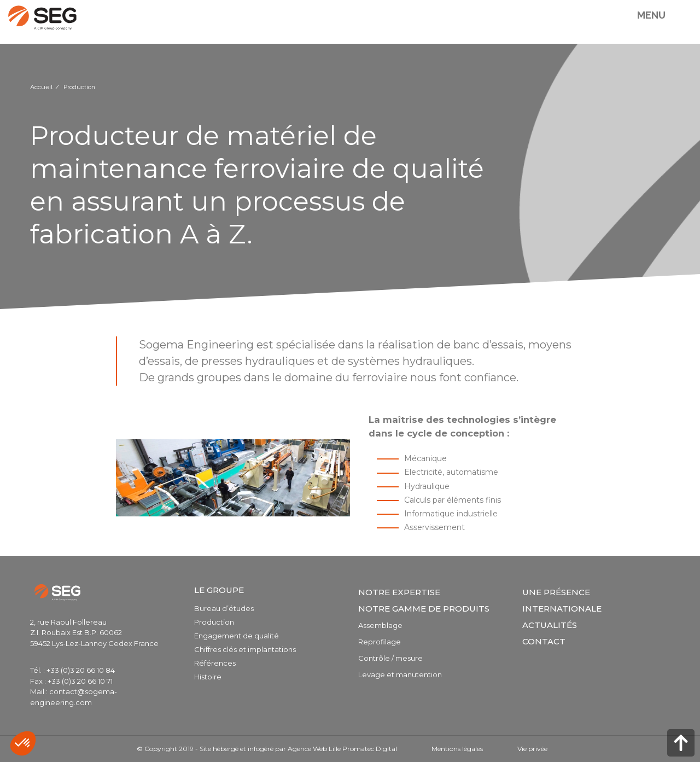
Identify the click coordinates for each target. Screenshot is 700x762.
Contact (544, 641)
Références (215, 663)
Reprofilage (380, 642)
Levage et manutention (400, 674)
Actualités (550, 625)
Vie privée (532, 749)
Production (214, 622)
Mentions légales (457, 749)
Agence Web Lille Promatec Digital (342, 749)
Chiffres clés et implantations (245, 649)
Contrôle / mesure (390, 658)
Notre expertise (399, 592)
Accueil (41, 87)
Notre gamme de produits (424, 609)
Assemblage (380, 625)
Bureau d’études (224, 608)
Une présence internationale (562, 600)
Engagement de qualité (237, 636)
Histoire (208, 677)
